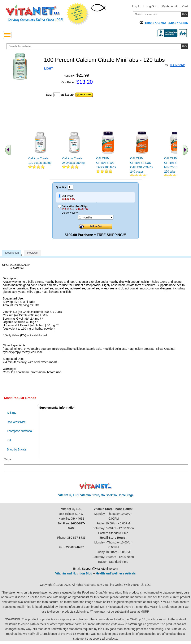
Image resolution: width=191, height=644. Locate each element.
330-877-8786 (76, 538)
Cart (185, 6)
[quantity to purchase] (57, 95)
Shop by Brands (18, 449)
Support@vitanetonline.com (100, 569)
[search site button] (184, 46)
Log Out (151, 6)
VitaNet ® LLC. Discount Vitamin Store (95, 486)
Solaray (11, 413)
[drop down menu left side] (7, 35)
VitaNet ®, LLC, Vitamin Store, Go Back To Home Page (96, 495)
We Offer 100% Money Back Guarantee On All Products (78, 14)
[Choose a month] (96, 217)
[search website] (97, 46)
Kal (9, 440)
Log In (136, 6)
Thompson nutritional (19, 431)
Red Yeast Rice (16, 422)
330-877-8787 (75, 547)
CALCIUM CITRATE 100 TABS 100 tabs (106, 163)
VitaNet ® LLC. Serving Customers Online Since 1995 (34, 14)
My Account (169, 6)
